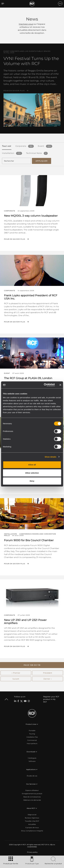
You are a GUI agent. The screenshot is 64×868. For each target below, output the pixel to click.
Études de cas (32, 776)
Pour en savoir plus (14, 91)
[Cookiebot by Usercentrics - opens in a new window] (44, 385)
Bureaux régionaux (32, 818)
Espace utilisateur (32, 790)
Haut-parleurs (32, 743)
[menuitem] (32, 852)
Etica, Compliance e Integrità (32, 831)
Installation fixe (32, 737)
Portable (32, 731)
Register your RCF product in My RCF (51, 699)
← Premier (16, 673)
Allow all (32, 465)
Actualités (32, 824)
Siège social (32, 815)
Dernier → (48, 679)
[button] (32, 665)
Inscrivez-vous (26, 24)
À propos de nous (32, 828)
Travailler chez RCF (32, 821)
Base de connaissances (32, 797)
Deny (32, 481)
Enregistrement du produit (32, 794)
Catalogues (32, 758)
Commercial (32, 740)
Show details (51, 457)
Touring (32, 734)
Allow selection (32, 473)
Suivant (16, 679)
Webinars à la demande (32, 800)
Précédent (48, 673)
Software (32, 761)
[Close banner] (60, 385)
